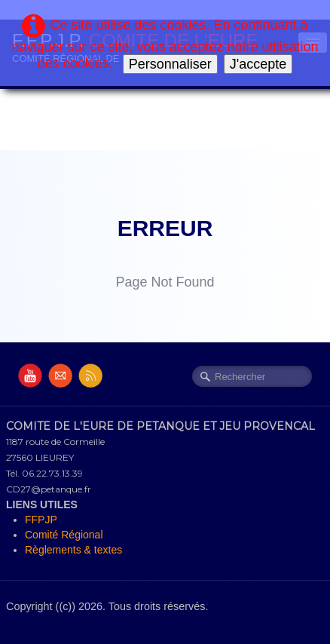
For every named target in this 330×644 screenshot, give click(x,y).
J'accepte (258, 64)
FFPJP (41, 520)
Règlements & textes (73, 550)
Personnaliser (170, 64)
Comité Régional (64, 535)
